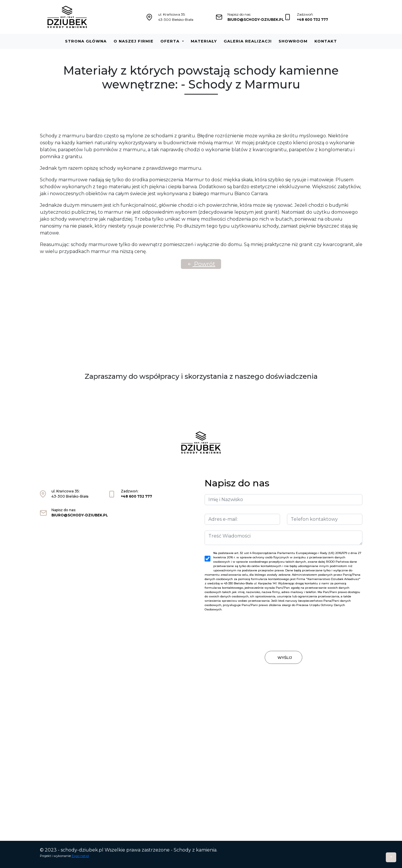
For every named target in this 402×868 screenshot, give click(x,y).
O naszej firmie (134, 41)
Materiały (204, 41)
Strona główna (86, 41)
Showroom (293, 41)
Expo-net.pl (80, 856)
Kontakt (326, 41)
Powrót (201, 264)
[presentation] (284, 626)
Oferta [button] (171, 41)
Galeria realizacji (248, 41)
